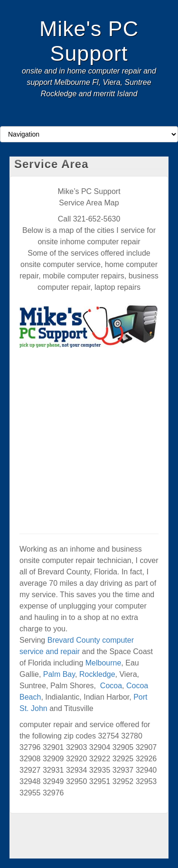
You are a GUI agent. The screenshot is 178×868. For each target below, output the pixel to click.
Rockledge (97, 674)
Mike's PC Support (89, 41)
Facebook (70, 118)
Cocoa (111, 686)
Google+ (83, 118)
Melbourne (103, 663)
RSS (108, 118)
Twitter (96, 118)
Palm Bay (59, 674)
